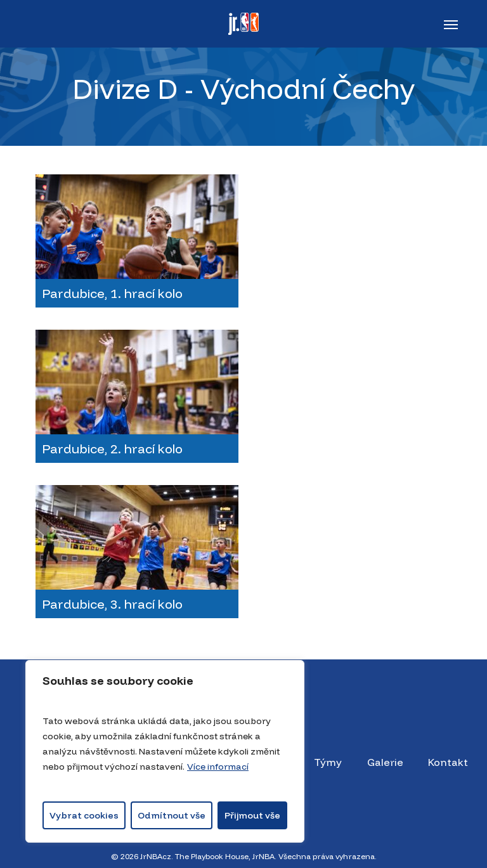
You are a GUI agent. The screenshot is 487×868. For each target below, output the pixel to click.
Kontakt (448, 762)
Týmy (328, 762)
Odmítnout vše (172, 815)
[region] (165, 751)
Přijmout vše (252, 815)
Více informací (218, 767)
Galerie (385, 762)
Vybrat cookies (84, 815)
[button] (451, 24)
